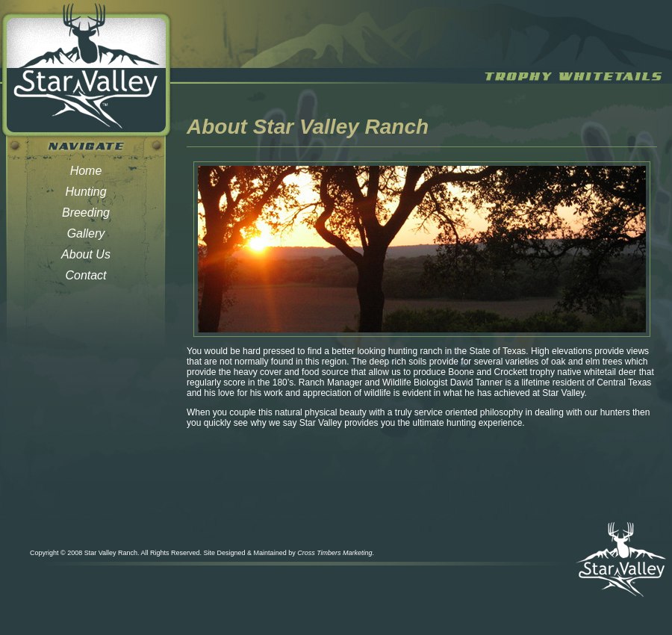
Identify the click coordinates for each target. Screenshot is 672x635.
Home (86, 171)
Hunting (85, 192)
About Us (86, 254)
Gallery (86, 233)
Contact (85, 275)
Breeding (86, 213)
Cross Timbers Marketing (335, 553)
